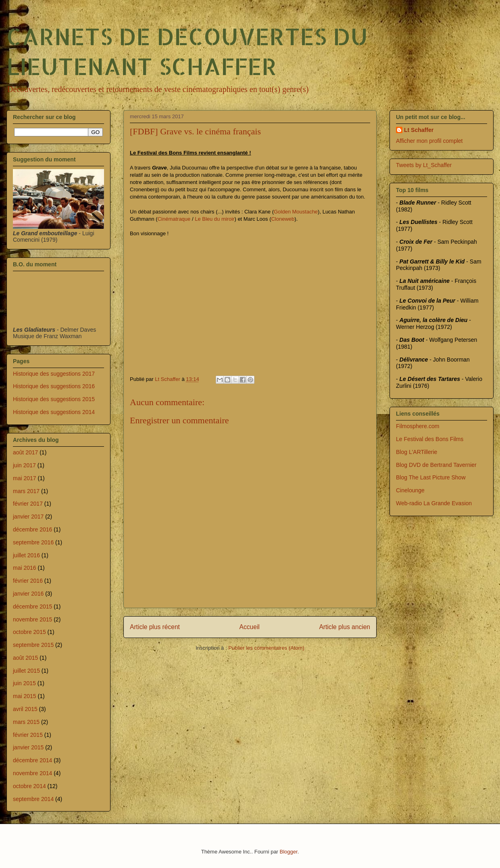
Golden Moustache (296, 212)
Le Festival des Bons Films (430, 439)
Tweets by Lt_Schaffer (424, 165)
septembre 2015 (33, 645)
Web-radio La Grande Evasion (434, 503)
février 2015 (28, 735)
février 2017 (28, 504)
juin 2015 (24, 683)
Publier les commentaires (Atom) (266, 648)
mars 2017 (26, 491)
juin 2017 (24, 465)
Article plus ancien (345, 627)
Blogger (289, 852)
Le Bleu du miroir (215, 219)
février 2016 (28, 581)
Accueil (250, 627)
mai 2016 (25, 568)
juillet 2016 (26, 555)
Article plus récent (155, 627)
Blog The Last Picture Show (431, 477)
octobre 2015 (29, 632)
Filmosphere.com (418, 426)
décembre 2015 (32, 607)
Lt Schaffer (419, 130)
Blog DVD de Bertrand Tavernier (436, 465)
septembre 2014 (33, 799)
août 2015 (25, 658)
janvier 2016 (28, 594)
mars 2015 (26, 722)
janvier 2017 (28, 517)
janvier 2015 (28, 747)
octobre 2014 (29, 786)
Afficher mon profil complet (429, 141)
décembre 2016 (32, 529)
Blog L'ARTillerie (417, 452)
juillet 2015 (26, 671)
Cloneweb (283, 219)
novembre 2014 (32, 773)
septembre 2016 (33, 542)
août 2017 (25, 452)
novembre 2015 (32, 619)
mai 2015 (25, 696)
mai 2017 (25, 478)
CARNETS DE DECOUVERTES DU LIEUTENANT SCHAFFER (187, 51)
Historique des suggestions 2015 (54, 399)
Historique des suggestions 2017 (54, 374)
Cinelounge (410, 490)
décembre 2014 (32, 760)
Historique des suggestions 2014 (54, 412)
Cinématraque (174, 219)
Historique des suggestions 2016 (54, 386)
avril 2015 (25, 709)
